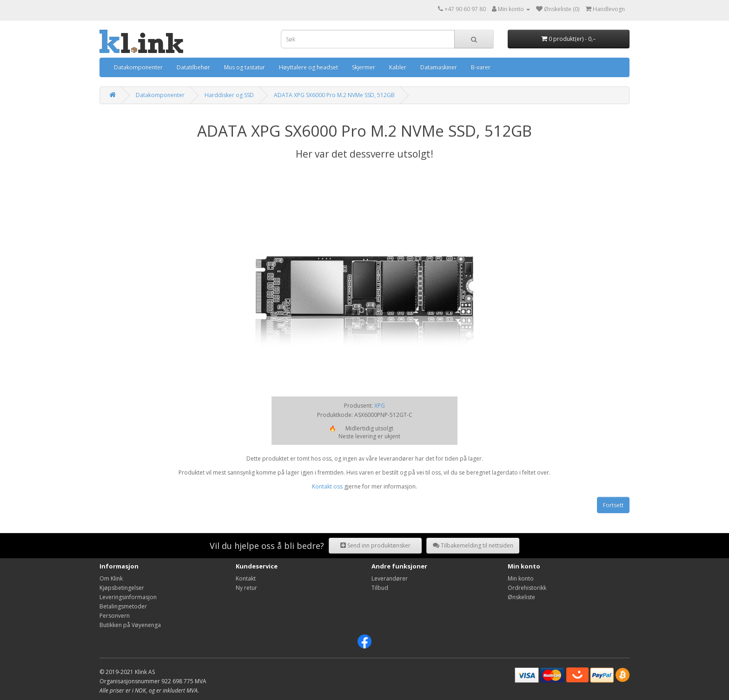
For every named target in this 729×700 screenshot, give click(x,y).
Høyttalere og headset (308, 67)
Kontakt (246, 578)
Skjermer (364, 67)
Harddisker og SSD (229, 95)
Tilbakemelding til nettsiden (473, 545)
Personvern (115, 616)
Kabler (398, 67)
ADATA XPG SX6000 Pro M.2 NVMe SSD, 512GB (334, 95)
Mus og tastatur (245, 67)
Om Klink (111, 578)
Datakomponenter (138, 67)
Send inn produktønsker (375, 545)
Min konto (521, 578)
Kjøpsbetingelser (122, 588)
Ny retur (246, 588)
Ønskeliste (521, 597)
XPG (380, 406)
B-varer (481, 67)
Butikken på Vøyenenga (130, 625)
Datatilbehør (193, 67)
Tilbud (380, 588)
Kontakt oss (327, 486)
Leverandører (390, 578)
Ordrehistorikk (527, 588)
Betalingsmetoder (123, 606)
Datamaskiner (439, 67)
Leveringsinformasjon (128, 597)
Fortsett (613, 505)
